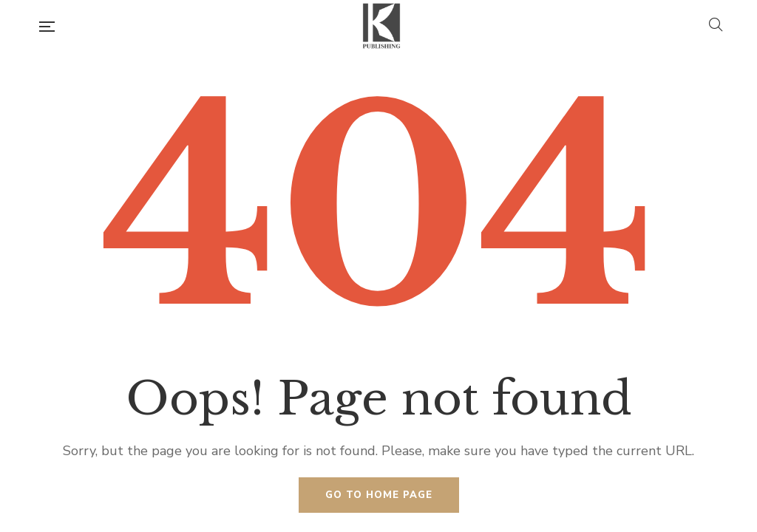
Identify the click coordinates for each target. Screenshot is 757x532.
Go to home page (379, 495)
